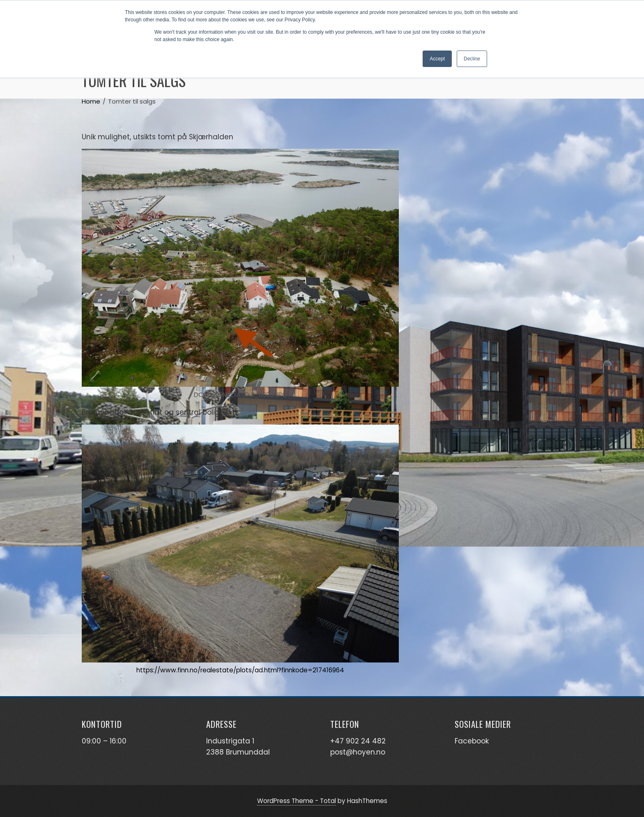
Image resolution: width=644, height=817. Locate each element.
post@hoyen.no (358, 752)
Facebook (472, 741)
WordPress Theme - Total (297, 801)
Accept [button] (437, 59)
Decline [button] (472, 59)
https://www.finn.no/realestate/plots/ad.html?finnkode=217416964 (240, 670)
